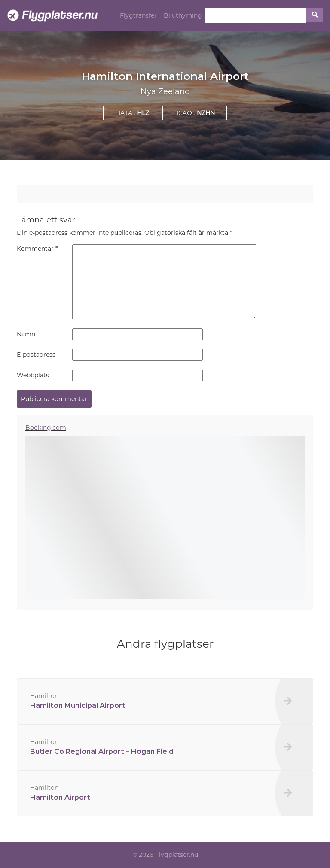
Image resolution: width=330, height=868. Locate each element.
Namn (26, 334)
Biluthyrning (183, 15)
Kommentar (37, 249)
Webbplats (33, 375)
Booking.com (46, 428)
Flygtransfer (138, 15)
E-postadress (36, 355)
